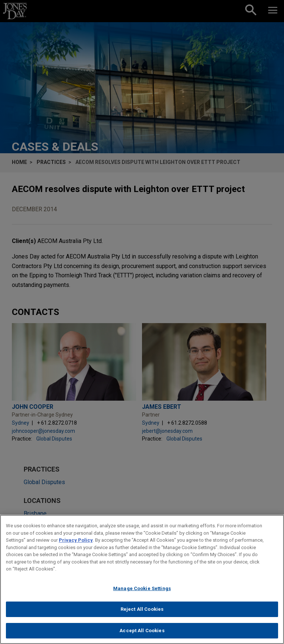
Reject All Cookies (142, 612)
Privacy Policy (76, 543)
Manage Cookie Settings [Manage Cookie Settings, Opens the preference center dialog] (142, 591)
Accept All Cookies (142, 633)
